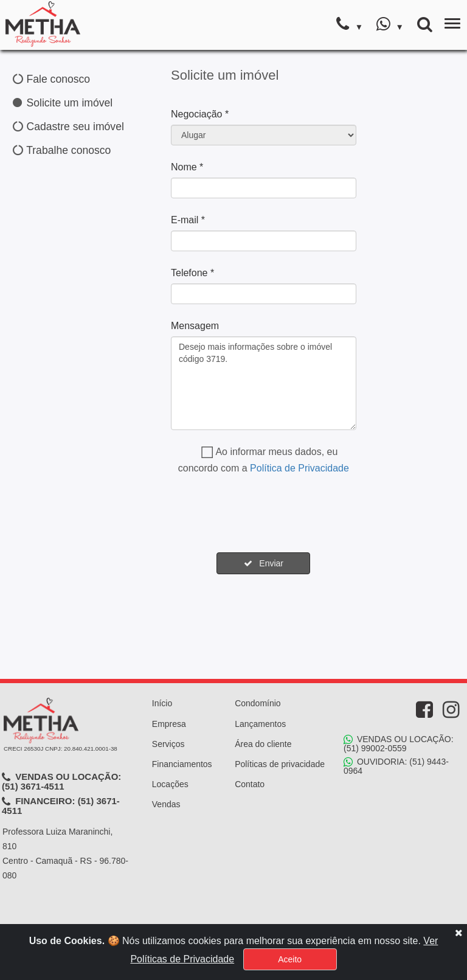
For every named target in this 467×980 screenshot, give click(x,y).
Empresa (169, 724)
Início (162, 703)
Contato (250, 784)
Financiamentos (182, 764)
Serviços (168, 744)
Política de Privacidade (299, 468)
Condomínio (258, 703)
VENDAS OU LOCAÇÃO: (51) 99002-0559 (399, 744)
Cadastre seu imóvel (68, 127)
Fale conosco (51, 79)
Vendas (166, 804)
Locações (170, 784)
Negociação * (200, 114)
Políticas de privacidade (280, 764)
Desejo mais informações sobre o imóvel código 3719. (264, 383)
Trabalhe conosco (62, 150)
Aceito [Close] (290, 959)
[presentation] (263, 514)
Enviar (264, 563)
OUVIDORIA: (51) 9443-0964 (396, 766)
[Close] (458, 933)
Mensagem (195, 326)
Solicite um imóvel (63, 103)
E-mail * (188, 220)
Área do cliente (263, 744)
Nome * (187, 167)
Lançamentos (260, 724)
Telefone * (192, 273)
